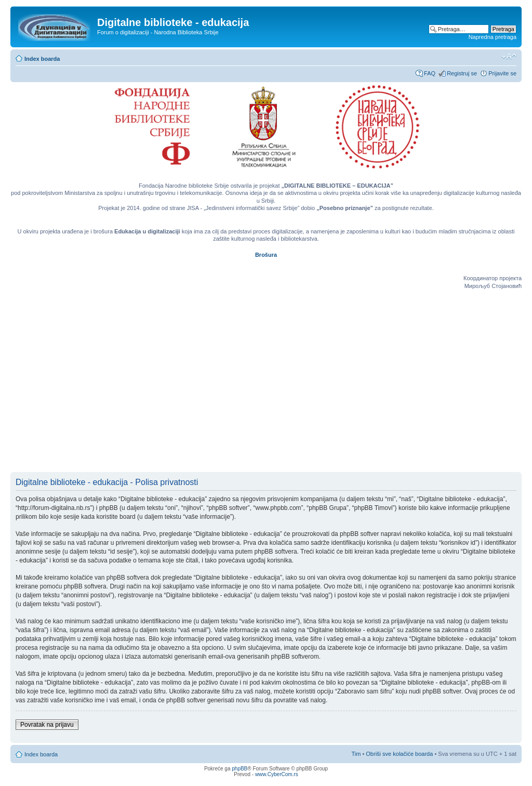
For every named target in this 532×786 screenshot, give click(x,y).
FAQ (430, 73)
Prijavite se (502, 73)
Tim (356, 754)
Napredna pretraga (493, 37)
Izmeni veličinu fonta (509, 57)
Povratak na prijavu (47, 725)
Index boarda (42, 59)
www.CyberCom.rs (277, 774)
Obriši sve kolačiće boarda (399, 754)
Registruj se (462, 73)
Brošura (266, 255)
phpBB (240, 769)
